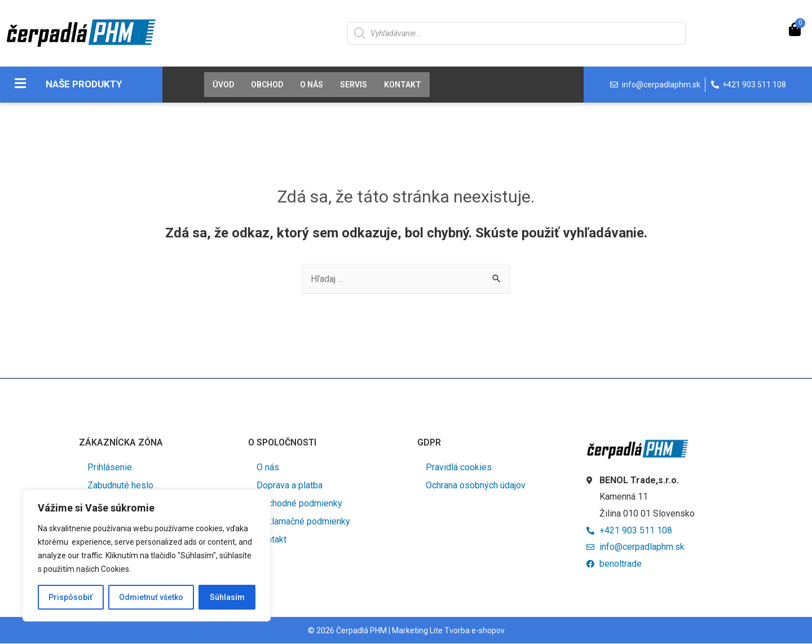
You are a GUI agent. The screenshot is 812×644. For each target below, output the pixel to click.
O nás (312, 85)
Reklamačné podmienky (303, 521)
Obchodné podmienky (299, 503)
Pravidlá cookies (459, 467)
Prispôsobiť (70, 597)
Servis (354, 85)
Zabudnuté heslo (120, 485)
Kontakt (403, 85)
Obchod (267, 85)
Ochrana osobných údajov (476, 485)
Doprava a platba (290, 485)
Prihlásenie (110, 467)
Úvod (223, 85)
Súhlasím (227, 597)
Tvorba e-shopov (475, 631)
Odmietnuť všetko (151, 597)
